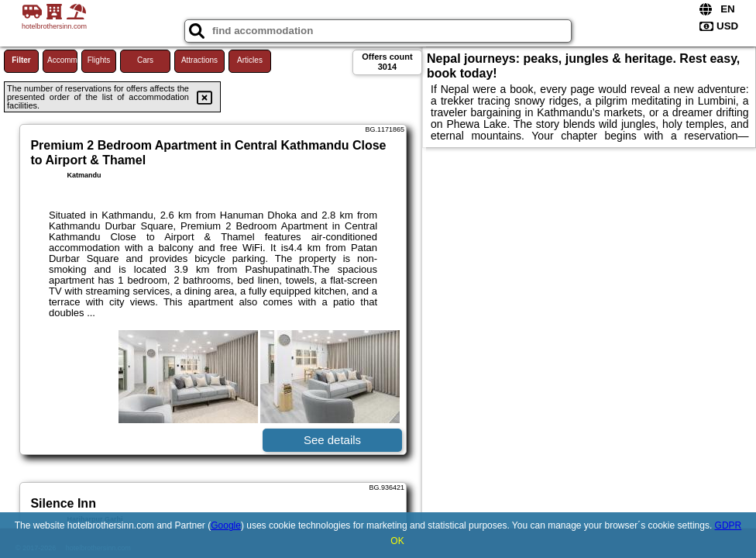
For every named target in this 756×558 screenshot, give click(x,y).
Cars (145, 60)
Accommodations (62, 60)
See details (332, 440)
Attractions (199, 60)
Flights (99, 60)
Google (226, 525)
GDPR (729, 525)
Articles (250, 60)
